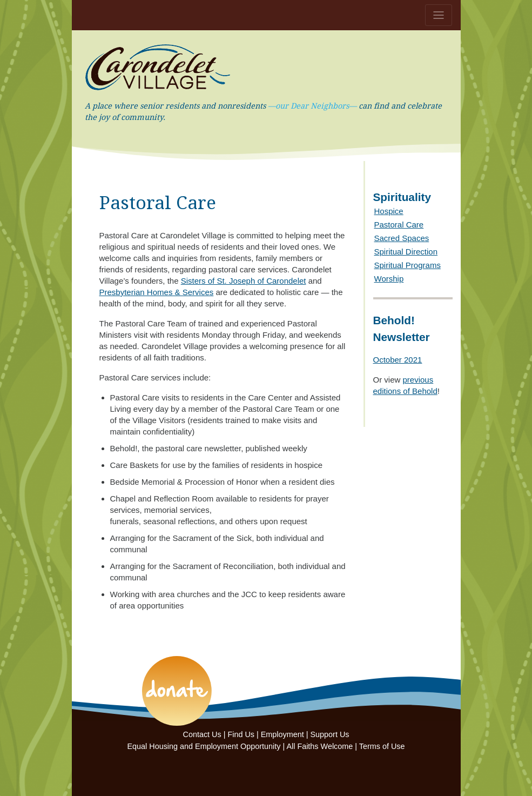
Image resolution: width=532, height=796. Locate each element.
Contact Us (202, 734)
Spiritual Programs (408, 265)
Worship (389, 279)
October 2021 (398, 360)
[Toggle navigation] (439, 15)
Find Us (241, 734)
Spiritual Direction (406, 252)
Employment (282, 734)
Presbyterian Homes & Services (157, 292)
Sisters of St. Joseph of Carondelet (244, 281)
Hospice (389, 211)
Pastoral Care (399, 225)
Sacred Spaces (402, 238)
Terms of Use (382, 746)
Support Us (330, 734)
